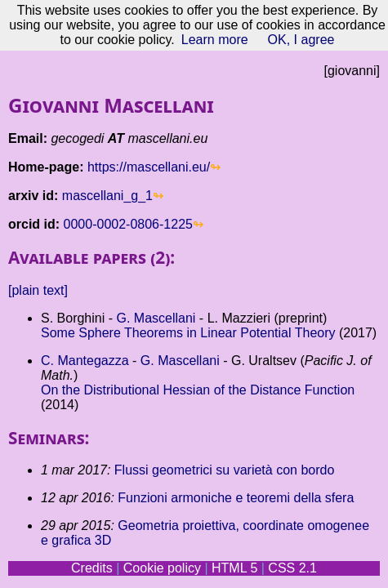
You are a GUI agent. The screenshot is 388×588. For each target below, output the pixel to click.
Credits (92, 568)
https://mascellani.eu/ (149, 167)
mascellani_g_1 (107, 196)
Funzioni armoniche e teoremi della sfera (236, 498)
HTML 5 (234, 568)
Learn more (215, 40)
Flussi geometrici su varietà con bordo (224, 470)
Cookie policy (162, 568)
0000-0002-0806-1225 (128, 224)
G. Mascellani (156, 318)
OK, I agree (301, 40)
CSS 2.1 (292, 568)
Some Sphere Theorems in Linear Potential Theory (188, 333)
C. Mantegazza (85, 361)
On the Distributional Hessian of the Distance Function (198, 390)
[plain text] (38, 290)
